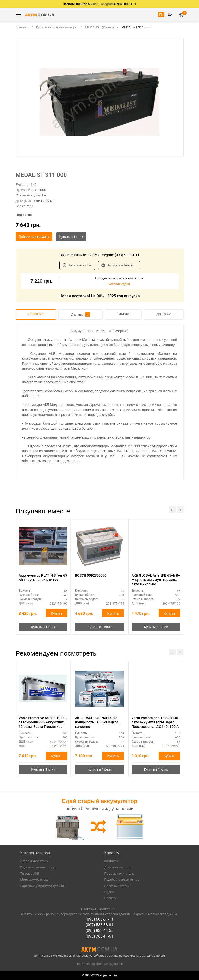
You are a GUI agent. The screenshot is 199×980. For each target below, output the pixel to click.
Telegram (107, 4)
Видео (109, 892)
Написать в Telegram (119, 265)
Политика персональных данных (100, 964)
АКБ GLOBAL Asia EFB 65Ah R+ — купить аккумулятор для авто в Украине (156, 580)
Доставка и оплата (118, 867)
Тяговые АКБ (30, 873)
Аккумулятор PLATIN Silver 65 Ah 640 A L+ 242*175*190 (43, 578)
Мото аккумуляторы (35, 879)
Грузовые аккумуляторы (38, 867)
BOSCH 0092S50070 (91, 575)
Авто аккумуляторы (35, 861)
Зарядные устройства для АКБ (43, 886)
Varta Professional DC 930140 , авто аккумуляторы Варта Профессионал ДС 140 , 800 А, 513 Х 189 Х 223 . (156, 722)
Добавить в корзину (34, 237)
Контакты (111, 861)
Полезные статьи (117, 886)
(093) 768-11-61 (99, 936)
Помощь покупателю (120, 873)
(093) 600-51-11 (99, 919)
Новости (111, 898)
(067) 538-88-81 (99, 925)
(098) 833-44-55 (99, 930)
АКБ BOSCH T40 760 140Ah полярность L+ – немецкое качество (97, 722)
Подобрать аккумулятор (122, 879)
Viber (94, 4)
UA (170, 14)
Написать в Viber (77, 265)
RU (161, 14)
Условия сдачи (119, 284)
